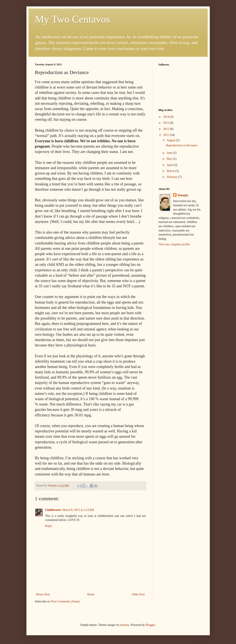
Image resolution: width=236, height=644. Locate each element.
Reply (49, 526)
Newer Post (43, 594)
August (171, 140)
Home (91, 594)
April (170, 165)
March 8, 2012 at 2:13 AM (78, 510)
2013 (167, 123)
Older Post (138, 594)
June (170, 153)
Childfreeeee (53, 510)
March (171, 171)
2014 (167, 117)
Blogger (150, 625)
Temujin (183, 195)
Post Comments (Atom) (66, 601)
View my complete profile (174, 244)
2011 (166, 135)
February (172, 177)
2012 (167, 129)
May (170, 159)
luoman (125, 625)
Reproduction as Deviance (182, 145)
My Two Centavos (73, 19)
